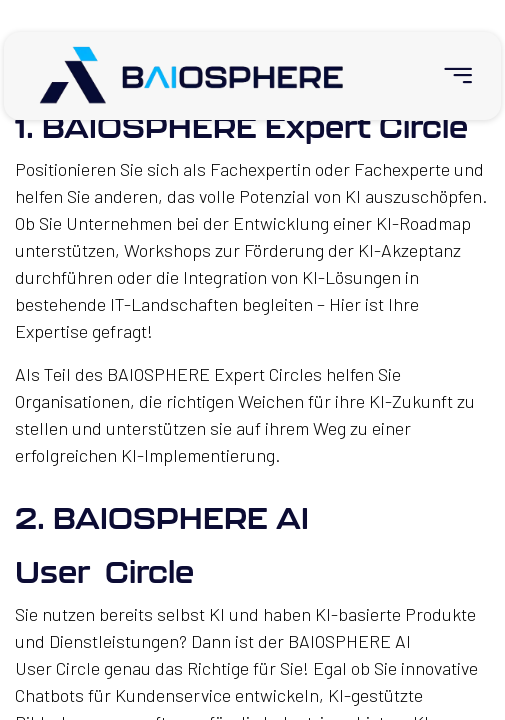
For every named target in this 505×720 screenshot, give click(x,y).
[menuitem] (449, 75)
